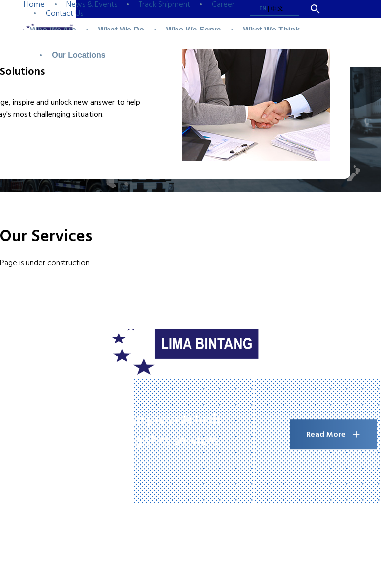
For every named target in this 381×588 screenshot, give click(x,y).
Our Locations (78, 55)
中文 (277, 9)
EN (263, 9)
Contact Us (64, 13)
